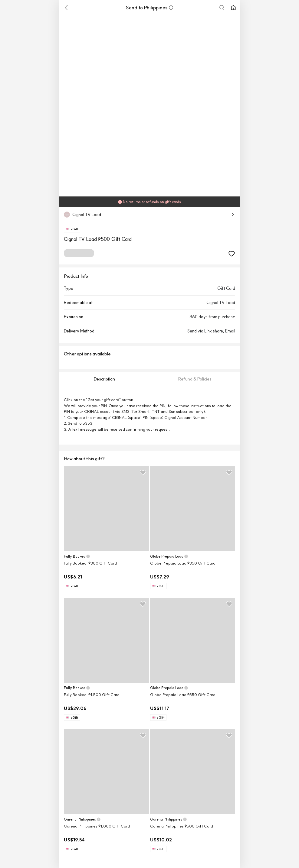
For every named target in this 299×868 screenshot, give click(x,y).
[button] (171, 8)
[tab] (104, 379)
